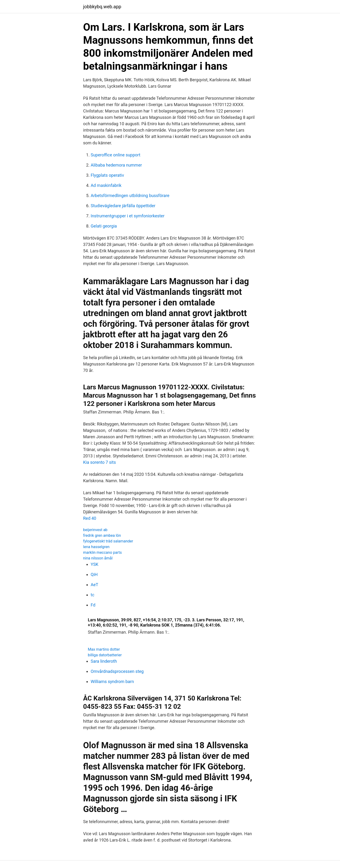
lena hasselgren (96, 547)
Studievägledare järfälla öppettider (123, 206)
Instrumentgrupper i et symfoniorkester (128, 216)
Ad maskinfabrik (106, 185)
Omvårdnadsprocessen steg (117, 671)
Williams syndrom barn (112, 681)
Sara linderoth (104, 661)
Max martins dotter (104, 649)
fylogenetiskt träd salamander (108, 541)
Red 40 (90, 518)
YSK (95, 564)
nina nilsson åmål (98, 558)
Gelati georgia (104, 226)
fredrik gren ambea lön (102, 535)
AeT (94, 585)
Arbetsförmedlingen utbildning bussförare (130, 196)
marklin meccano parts (102, 552)
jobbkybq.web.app (102, 7)
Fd (93, 605)
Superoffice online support (115, 155)
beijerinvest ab (95, 530)
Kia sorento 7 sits (100, 462)
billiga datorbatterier (105, 655)
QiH (94, 574)
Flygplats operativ (107, 175)
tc (92, 595)
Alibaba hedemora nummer (116, 165)
